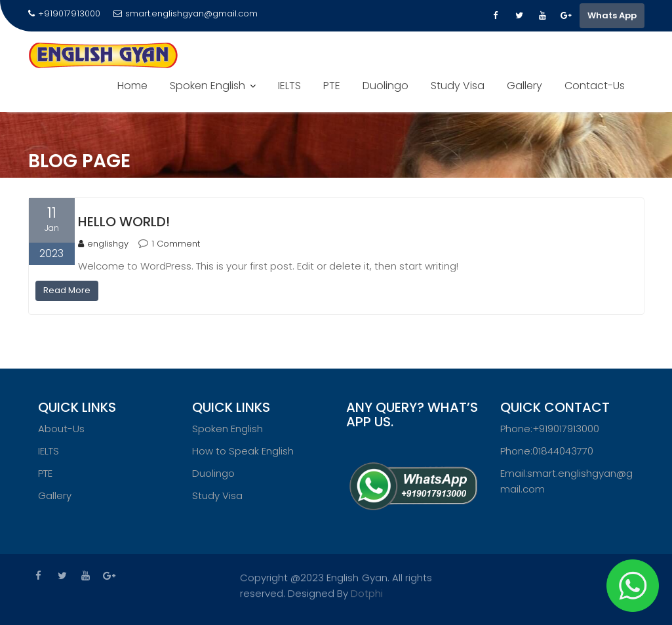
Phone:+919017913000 (550, 431)
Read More (67, 290)
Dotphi (367, 591)
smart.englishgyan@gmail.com (186, 13)
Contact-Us (595, 86)
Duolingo (385, 86)
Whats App (612, 15)
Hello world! (124, 222)
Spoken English (208, 86)
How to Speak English (243, 454)
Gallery (524, 86)
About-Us (61, 431)
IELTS (289, 86)
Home (132, 86)
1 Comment (176, 244)
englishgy (103, 244)
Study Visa (458, 86)
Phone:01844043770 (547, 454)
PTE (332, 86)
